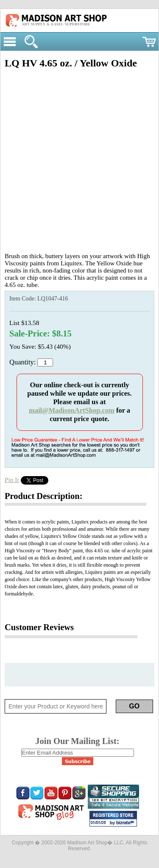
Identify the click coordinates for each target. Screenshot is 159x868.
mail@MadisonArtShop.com (72, 410)
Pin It (12, 480)
